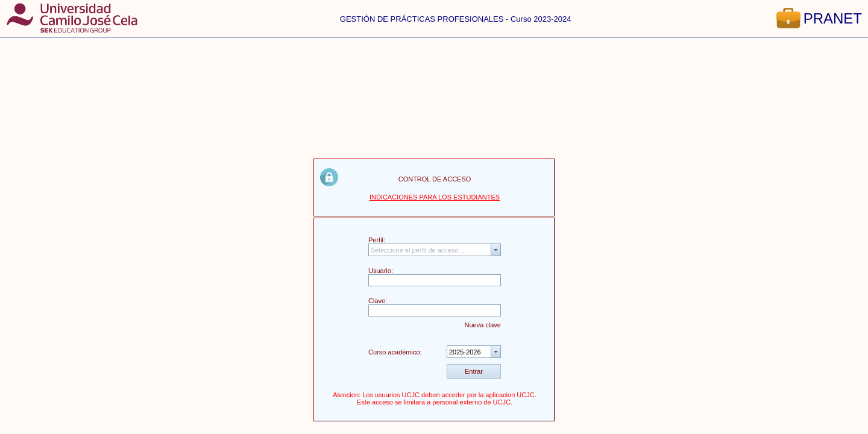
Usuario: (381, 271)
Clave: (378, 301)
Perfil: (377, 240)
